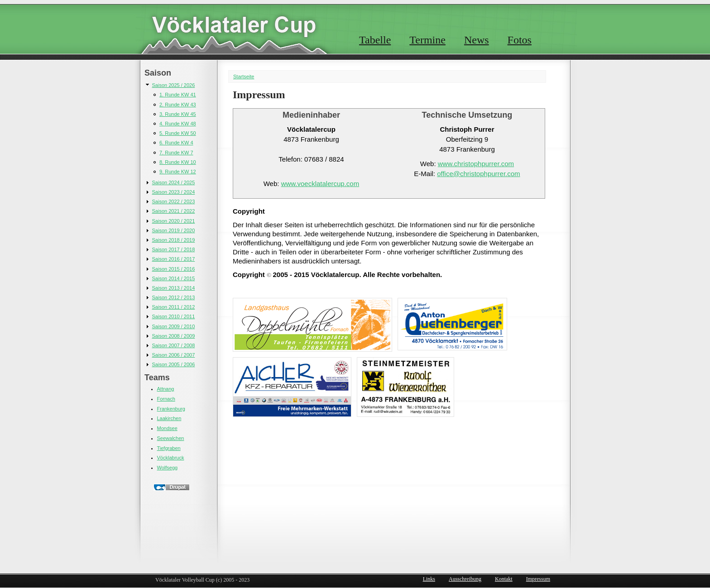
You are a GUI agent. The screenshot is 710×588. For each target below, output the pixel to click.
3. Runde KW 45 (178, 114)
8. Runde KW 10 (178, 162)
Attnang (166, 389)
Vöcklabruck (171, 458)
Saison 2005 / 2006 (174, 364)
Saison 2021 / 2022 (174, 211)
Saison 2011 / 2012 (174, 307)
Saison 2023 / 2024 (174, 192)
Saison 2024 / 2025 (174, 182)
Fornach (166, 399)
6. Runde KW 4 (176, 143)
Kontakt (504, 579)
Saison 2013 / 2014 (174, 288)
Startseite (244, 76)
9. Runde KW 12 (178, 172)
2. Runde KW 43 (178, 105)
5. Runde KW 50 (178, 133)
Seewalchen (171, 438)
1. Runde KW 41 (178, 95)
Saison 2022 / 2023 (174, 201)
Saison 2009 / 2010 (174, 326)
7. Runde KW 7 (176, 153)
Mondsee (167, 428)
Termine (427, 40)
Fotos (520, 40)
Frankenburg (171, 409)
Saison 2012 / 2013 (174, 297)
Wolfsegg (168, 468)
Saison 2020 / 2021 (174, 221)
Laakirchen (169, 418)
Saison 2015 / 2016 (174, 269)
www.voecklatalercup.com (320, 184)
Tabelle (375, 40)
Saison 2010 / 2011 (174, 316)
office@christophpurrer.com (478, 174)
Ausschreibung (465, 579)
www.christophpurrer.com (476, 164)
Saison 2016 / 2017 (174, 259)
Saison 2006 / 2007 (174, 355)
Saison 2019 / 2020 (174, 230)
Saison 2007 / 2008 (174, 345)
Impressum (538, 579)
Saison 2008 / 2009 (174, 336)
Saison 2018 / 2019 (174, 240)
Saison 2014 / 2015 (174, 278)
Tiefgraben (169, 448)
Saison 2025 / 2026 (174, 85)
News (477, 40)
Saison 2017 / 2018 (174, 249)
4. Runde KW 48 (178, 124)
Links (429, 579)
